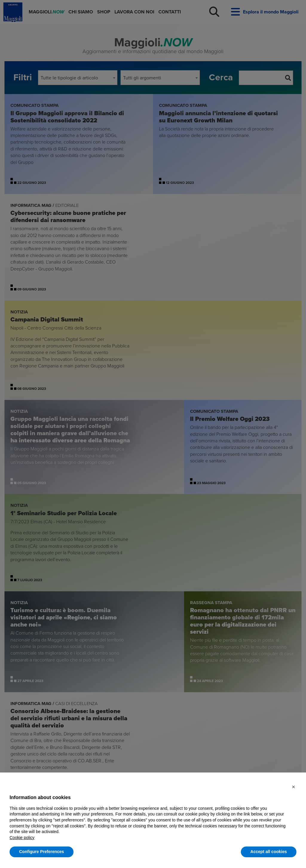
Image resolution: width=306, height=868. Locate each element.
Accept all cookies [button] (269, 852)
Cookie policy (22, 838)
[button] (293, 787)
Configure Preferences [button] (42, 852)
